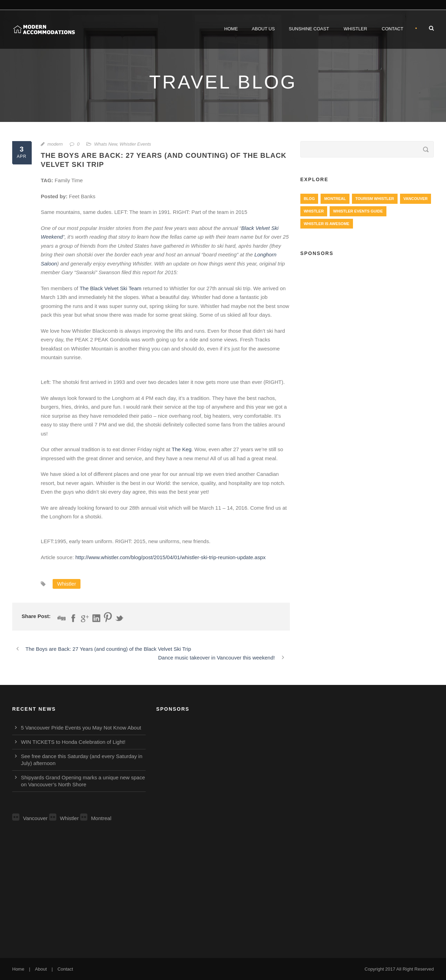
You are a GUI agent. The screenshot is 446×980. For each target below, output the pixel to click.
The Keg (182, 449)
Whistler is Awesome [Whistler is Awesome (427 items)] (327, 224)
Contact (393, 29)
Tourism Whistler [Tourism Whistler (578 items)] (375, 199)
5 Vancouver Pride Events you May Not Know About (81, 728)
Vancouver (30, 818)
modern (55, 144)
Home (231, 29)
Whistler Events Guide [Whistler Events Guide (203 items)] (358, 211)
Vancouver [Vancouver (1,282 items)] (416, 199)
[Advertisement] (367, 314)
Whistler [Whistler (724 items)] (314, 211)
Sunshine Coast (309, 29)
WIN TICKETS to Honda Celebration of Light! (73, 742)
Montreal (96, 818)
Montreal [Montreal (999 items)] (335, 199)
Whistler (355, 29)
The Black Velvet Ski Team (110, 288)
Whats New (106, 144)
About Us (263, 29)
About (41, 969)
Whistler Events (135, 144)
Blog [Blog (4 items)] (309, 199)
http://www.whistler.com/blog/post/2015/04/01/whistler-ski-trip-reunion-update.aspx (170, 557)
